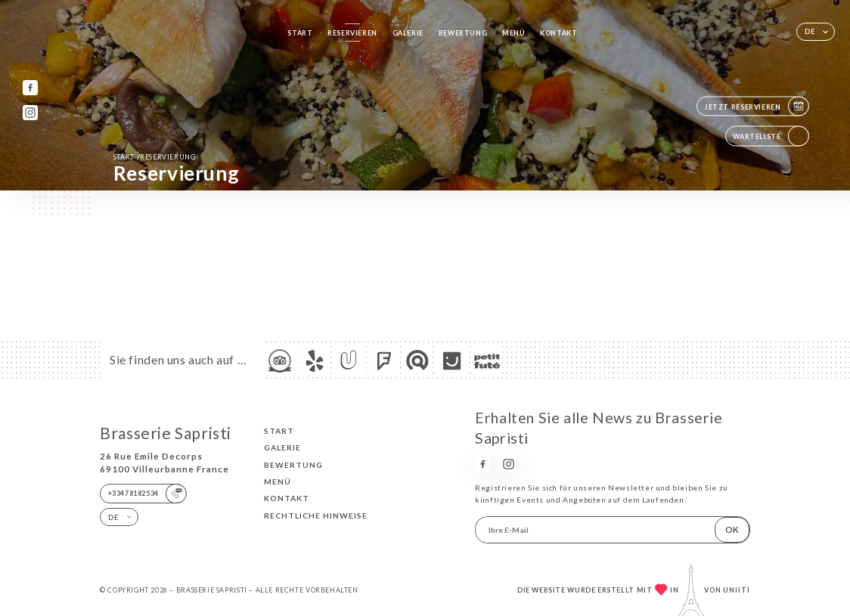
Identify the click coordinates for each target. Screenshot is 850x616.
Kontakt (558, 33)
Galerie (408, 33)
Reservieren (352, 33)
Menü (513, 33)
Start (300, 33)
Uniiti (737, 590)
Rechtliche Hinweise (316, 515)
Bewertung (463, 33)
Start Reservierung (155, 156)
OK (732, 529)
